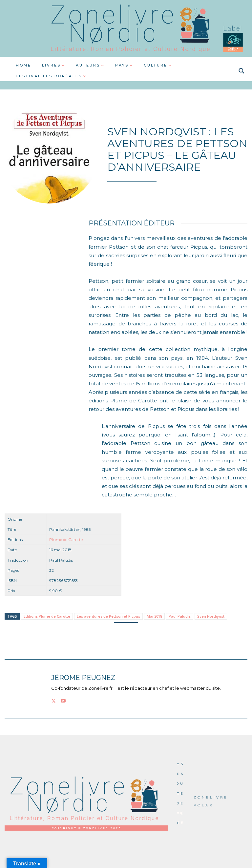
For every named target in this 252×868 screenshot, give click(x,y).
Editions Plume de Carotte (47, 616)
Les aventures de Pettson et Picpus (108, 616)
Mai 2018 (154, 616)
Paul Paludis (180, 616)
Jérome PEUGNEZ (83, 678)
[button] (241, 71)
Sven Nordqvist (211, 616)
